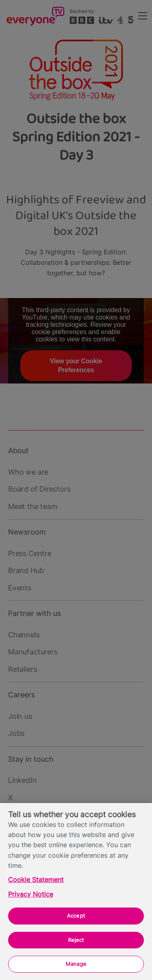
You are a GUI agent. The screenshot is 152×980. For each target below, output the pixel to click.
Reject (76, 940)
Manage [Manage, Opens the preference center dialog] (76, 964)
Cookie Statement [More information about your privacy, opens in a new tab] (36, 880)
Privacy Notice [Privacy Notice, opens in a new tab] (31, 894)
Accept (76, 916)
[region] (76, 892)
